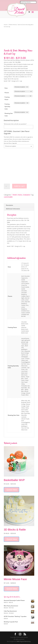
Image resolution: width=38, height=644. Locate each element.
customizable (8, 197)
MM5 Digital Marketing (24, 641)
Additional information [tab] (13, 209)
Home (6, 25)
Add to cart (19, 186)
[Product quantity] (7, 186)
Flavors (7, 93)
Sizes (6, 88)
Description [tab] (9, 205)
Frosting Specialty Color (7, 106)
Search (23, 5)
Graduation (27, 195)
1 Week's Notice (13, 25)
